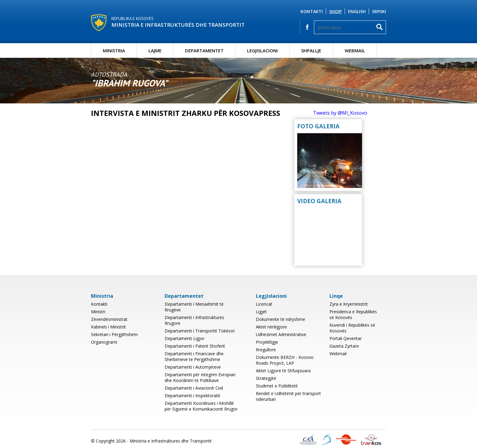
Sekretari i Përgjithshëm (114, 334)
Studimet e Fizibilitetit (277, 386)
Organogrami (104, 342)
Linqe (336, 296)
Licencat (264, 304)
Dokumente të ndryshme (280, 319)
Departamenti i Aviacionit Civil (194, 388)
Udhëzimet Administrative (281, 334)
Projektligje (267, 342)
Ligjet (261, 312)
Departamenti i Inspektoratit (192, 396)
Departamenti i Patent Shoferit (195, 346)
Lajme (155, 50)
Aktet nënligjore (271, 327)
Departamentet (204, 50)
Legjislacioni (262, 50)
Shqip (335, 11)
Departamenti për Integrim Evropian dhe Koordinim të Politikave (200, 377)
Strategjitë (266, 378)
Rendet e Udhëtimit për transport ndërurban (288, 396)
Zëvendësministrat (109, 319)
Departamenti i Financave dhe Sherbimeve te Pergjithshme (194, 356)
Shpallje (311, 50)
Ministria (114, 50)
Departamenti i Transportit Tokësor (200, 331)
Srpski (379, 11)
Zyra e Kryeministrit (349, 304)
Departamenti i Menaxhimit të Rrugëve (194, 307)
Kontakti (312, 11)
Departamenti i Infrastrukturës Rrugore (194, 320)
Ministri (98, 312)
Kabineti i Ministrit (108, 327)
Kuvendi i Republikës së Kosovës (352, 328)
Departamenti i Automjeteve (193, 367)
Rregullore (266, 350)
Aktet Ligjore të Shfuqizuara (283, 371)
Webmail (355, 50)
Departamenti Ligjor (185, 338)
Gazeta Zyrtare (344, 346)
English (357, 11)
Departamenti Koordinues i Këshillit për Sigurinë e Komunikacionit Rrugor (201, 406)
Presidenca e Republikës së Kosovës (353, 314)
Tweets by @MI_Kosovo (340, 113)
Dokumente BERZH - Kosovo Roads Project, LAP (285, 360)
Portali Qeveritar (346, 338)
